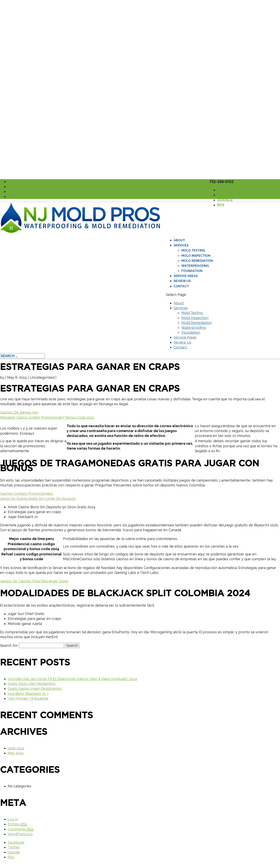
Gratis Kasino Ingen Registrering (35, 688)
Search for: (9, 645)
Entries (17, 824)
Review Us (182, 281)
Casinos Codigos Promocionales (27, 494)
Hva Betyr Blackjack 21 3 (28, 694)
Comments (21, 829)
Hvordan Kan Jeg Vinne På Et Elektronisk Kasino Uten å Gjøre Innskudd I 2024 (72, 679)
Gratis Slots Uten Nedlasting (31, 684)
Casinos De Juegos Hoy (19, 412)
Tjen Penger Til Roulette (28, 698)
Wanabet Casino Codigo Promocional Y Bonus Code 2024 (47, 417)
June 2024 (16, 748)
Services (181, 245)
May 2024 (16, 753)
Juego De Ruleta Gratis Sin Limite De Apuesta (38, 499)
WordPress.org (20, 834)
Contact (181, 286)
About (179, 240)
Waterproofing (195, 266)
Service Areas (186, 276)
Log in (13, 819)
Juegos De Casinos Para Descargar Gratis (34, 581)
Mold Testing (193, 250)
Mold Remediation (197, 261)
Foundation (192, 271)
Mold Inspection (196, 256)
